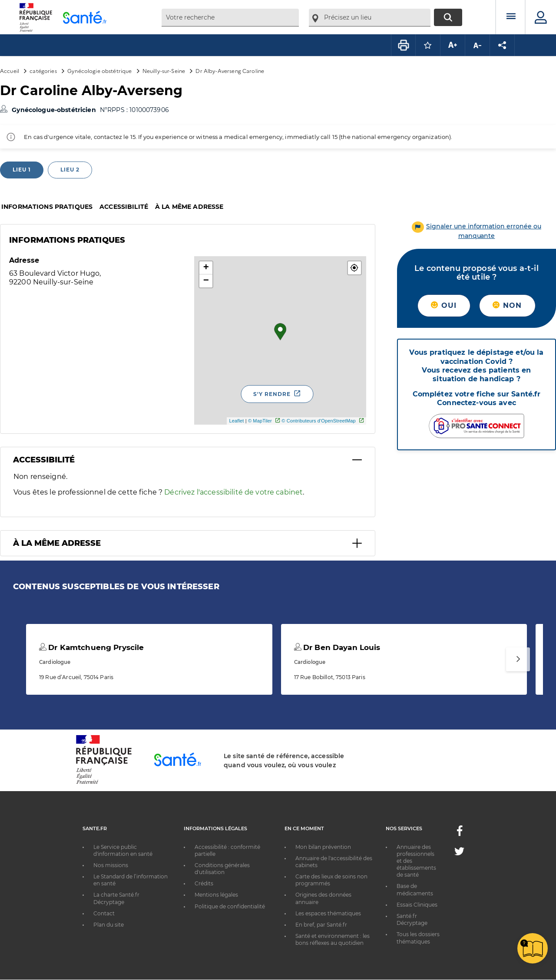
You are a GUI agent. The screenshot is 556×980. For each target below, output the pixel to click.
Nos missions (111, 865)
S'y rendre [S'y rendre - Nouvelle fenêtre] (272, 394)
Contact (104, 913)
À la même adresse (189, 207)
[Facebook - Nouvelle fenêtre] (460, 833)
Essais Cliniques (417, 905)
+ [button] (206, 268)
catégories (43, 71)
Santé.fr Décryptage (412, 919)
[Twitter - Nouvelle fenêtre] (459, 853)
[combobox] (230, 18)
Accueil (10, 71)
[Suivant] (518, 659)
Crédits (204, 883)
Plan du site (109, 925)
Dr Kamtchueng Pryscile (91, 647)
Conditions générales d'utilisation (222, 869)
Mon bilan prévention (323, 847)
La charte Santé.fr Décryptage (116, 898)
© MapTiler (260, 421)
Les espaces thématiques (328, 913)
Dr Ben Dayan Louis (337, 647)
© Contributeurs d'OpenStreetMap (319, 421)
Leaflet (236, 421)
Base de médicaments (415, 889)
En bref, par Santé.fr (321, 925)
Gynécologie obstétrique (99, 71)
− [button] (206, 281)
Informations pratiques (47, 207)
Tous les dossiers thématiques (418, 938)
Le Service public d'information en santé (123, 850)
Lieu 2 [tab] (70, 170)
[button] (354, 268)
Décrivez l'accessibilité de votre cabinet (233, 492)
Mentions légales (216, 895)
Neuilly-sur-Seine (164, 71)
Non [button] (507, 305)
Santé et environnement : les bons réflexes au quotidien (333, 939)
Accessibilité (124, 207)
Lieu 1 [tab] (22, 170)
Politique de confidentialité (230, 906)
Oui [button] (444, 305)
